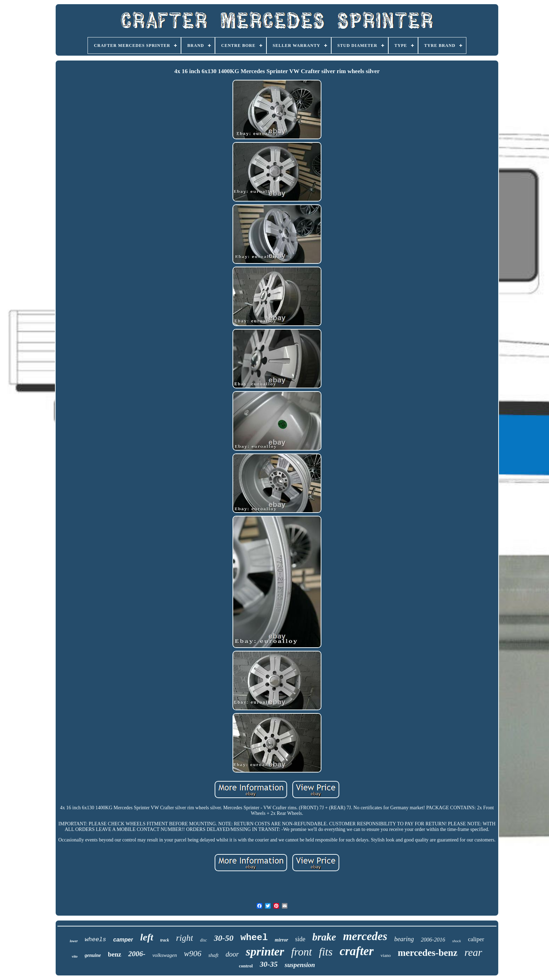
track (165, 940)
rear (473, 952)
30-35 (269, 964)
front (302, 952)
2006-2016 (433, 940)
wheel (254, 938)
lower (74, 941)
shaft (213, 955)
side (300, 939)
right (185, 938)
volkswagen (165, 955)
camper (123, 940)
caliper (476, 939)
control (246, 966)
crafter (357, 951)
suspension (300, 965)
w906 (193, 954)
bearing (404, 939)
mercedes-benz (428, 953)
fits (326, 952)
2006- (137, 954)
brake (324, 937)
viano (386, 955)
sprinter (265, 951)
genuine (93, 955)
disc (203, 940)
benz (114, 954)
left (147, 937)
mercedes (365, 936)
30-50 (224, 938)
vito (75, 956)
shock (456, 941)
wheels (95, 940)
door (232, 954)
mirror (282, 940)
